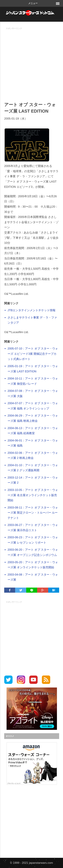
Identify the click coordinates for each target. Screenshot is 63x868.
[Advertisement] (32, 63)
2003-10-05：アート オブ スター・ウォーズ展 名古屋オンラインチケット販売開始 (33, 495)
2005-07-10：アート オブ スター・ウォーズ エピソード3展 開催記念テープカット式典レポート (33, 354)
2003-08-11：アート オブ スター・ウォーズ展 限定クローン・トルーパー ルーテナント (33, 513)
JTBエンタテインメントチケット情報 (32, 310)
